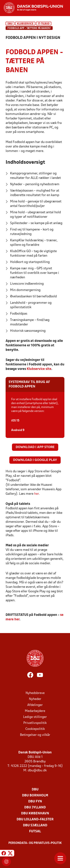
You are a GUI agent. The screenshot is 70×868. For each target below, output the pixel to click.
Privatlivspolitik (35, 723)
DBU (10, 24)
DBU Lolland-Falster (35, 819)
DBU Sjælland (35, 825)
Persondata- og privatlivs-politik (35, 843)
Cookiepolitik (35, 729)
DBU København (35, 814)
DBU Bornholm (35, 796)
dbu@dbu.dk (37, 771)
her (36, 494)
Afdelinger (35, 705)
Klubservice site (39, 369)
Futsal (35, 831)
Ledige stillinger (35, 717)
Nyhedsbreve (35, 693)
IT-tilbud (44, 24)
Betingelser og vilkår (35, 735)
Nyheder (35, 699)
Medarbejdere (35, 711)
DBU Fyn (35, 802)
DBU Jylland (35, 808)
